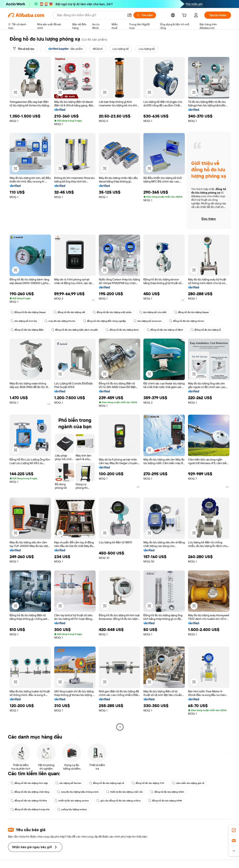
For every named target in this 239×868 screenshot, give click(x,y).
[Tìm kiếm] (145, 15)
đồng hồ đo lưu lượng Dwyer (192, 312)
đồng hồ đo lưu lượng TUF (148, 783)
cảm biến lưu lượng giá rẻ (188, 783)
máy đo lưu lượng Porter (60, 321)
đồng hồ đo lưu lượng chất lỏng (30, 792)
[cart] (185, 16)
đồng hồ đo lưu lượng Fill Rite (29, 801)
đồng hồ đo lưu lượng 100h (167, 792)
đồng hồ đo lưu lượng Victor (187, 321)
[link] (234, 830)
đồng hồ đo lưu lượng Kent (122, 330)
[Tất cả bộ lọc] (24, 49)
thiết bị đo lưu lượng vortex (72, 801)
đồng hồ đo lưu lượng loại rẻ (107, 783)
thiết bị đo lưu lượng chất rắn (124, 792)
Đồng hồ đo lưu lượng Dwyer (28, 312)
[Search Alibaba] (90, 15)
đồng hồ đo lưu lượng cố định (165, 330)
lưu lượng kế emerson (147, 321)
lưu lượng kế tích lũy (24, 321)
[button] (129, 15)
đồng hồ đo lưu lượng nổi (69, 312)
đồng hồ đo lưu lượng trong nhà (30, 809)
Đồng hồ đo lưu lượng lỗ (206, 330)
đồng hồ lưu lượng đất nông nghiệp (104, 321)
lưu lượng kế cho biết (153, 312)
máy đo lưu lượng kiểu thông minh (78, 792)
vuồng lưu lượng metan (72, 809)
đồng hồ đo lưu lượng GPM (165, 801)
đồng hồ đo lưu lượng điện (27, 330)
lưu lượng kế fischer (68, 783)
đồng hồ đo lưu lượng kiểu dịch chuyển (75, 330)
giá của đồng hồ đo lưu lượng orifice (119, 801)
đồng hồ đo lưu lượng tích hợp (29, 783)
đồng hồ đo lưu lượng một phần (112, 312)
